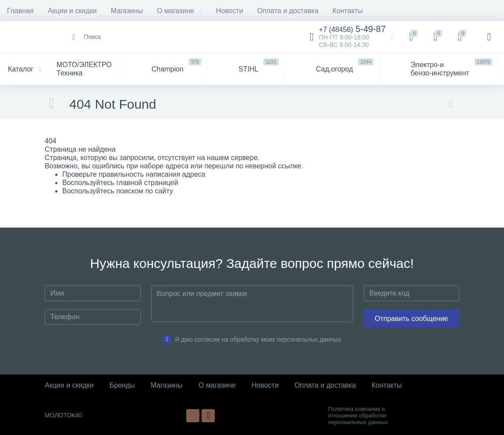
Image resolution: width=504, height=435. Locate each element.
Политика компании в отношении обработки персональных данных (358, 415)
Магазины (127, 11)
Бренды (122, 385)
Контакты (348, 11)
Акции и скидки (72, 11)
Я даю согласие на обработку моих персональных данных (258, 339)
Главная (20, 11)
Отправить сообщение (411, 319)
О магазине (179, 11)
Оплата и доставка (288, 11)
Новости (230, 11)
